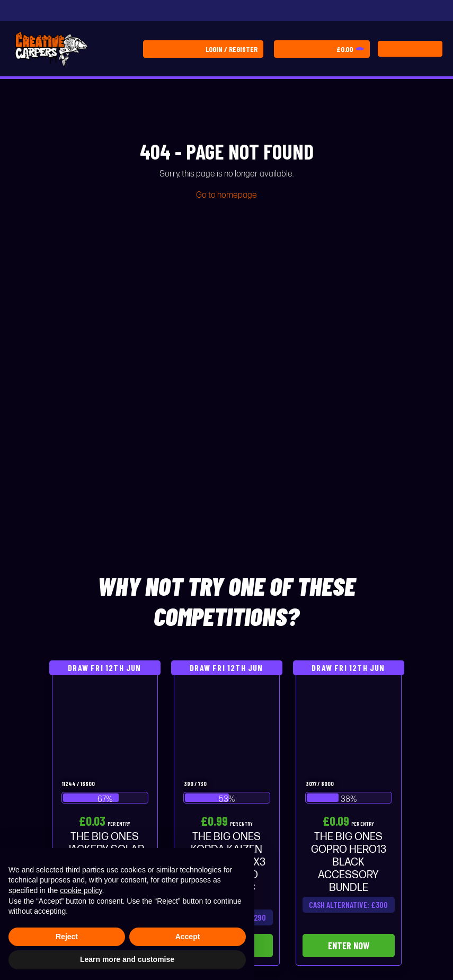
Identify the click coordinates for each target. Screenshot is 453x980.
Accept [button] (188, 937)
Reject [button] (67, 937)
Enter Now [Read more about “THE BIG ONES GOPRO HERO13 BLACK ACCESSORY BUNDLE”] (349, 946)
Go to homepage (226, 195)
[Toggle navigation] (410, 49)
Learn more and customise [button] (127, 959)
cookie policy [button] (81, 890)
